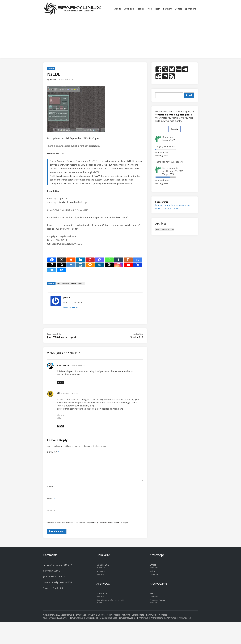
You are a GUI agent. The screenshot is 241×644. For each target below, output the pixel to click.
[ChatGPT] (109, 265)
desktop (66, 283)
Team (157, 9)
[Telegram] (52, 270)
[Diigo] (71, 265)
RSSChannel (62, 618)
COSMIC (56, 571)
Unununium (102, 593)
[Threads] (52, 265)
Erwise (153, 565)
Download (129, 9)
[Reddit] (71, 260)
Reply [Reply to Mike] (60, 426)
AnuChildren (185, 618)
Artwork (126, 615)
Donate (178, 9)
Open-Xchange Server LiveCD (111, 600)
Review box (152, 615)
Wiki (150, 9)
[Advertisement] (120, 37)
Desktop (51, 68)
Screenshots (138, 615)
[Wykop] (81, 265)
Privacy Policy (98, 523)
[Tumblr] (119, 260)
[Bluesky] (61, 270)
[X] (61, 260)
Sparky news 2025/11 (62, 582)
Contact (163, 615)
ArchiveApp (171, 618)
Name (51, 486)
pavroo (53, 80)
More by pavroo (71, 307)
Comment (53, 452)
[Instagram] (119, 265)
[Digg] (100, 265)
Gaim (152, 571)
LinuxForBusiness (108, 618)
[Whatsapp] (109, 260)
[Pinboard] (138, 265)
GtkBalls (154, 593)
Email (51, 499)
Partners (167, 9)
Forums (141, 9)
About (118, 9)
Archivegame (157, 618)
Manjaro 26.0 (103, 565)
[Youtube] (128, 265)
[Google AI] (61, 265)
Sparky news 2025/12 (62, 565)
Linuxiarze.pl (92, 618)
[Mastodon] (100, 260)
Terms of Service (115, 523)
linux (74, 283)
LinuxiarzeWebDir (128, 618)
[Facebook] (52, 260)
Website (51, 511)
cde (58, 283)
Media (117, 615)
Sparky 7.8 (58, 588)
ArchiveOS (144, 618)
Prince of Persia (157, 600)
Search (189, 95)
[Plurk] (128, 260)
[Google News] (138, 260)
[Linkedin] (81, 260)
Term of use (80, 615)
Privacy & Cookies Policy (100, 615)
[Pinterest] (90, 260)
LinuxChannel (77, 618)
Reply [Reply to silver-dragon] (60, 382)
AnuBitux (101, 571)
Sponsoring (191, 9)
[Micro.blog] (90, 265)
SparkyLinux (67, 615)
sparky (81, 283)
